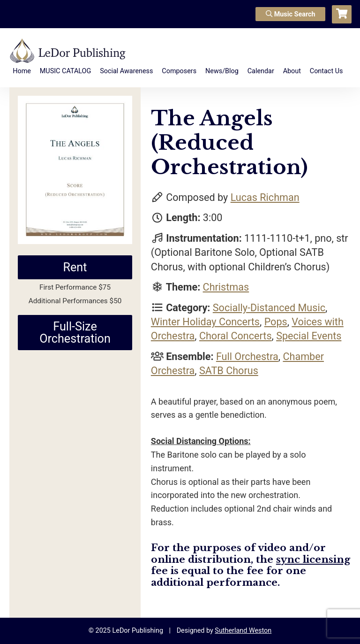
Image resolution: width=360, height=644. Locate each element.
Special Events (309, 336)
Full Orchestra (247, 356)
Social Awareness (126, 71)
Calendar (261, 71)
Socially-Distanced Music (269, 308)
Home (22, 71)
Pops (276, 322)
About (292, 71)
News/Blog (222, 71)
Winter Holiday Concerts (205, 322)
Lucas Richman (265, 197)
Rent (75, 267)
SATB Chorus (229, 371)
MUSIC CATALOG (66, 71)
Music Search (291, 14)
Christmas (226, 287)
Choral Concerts (236, 336)
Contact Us (326, 71)
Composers (179, 71)
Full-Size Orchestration (75, 332)
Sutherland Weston (243, 631)
